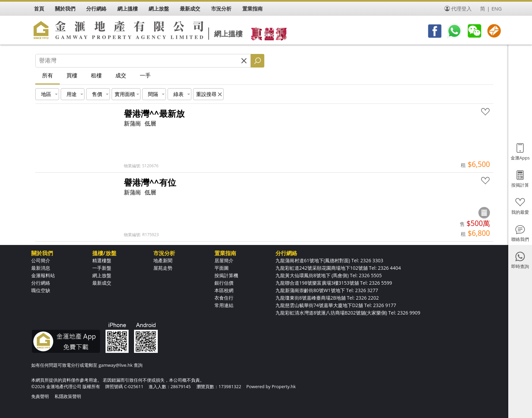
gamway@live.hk (115, 365)
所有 (47, 75)
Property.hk (284, 386)
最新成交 (102, 283)
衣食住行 (224, 298)
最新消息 (41, 268)
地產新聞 (163, 260)
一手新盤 (102, 268)
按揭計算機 (226, 275)
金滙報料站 (43, 275)
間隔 (153, 94)
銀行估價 (224, 283)
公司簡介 (41, 260)
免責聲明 (40, 396)
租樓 (96, 75)
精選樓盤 (102, 260)
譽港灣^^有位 (150, 182)
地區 (46, 94)
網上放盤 (102, 275)
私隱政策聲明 (68, 396)
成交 (121, 75)
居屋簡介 (224, 260)
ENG (497, 8)
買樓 (72, 75)
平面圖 (222, 268)
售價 (97, 94)
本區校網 (224, 290)
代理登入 (461, 8)
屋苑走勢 (163, 268)
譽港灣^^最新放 (154, 113)
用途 (72, 94)
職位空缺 (41, 290)
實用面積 (125, 94)
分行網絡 (41, 283)
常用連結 (224, 305)
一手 (145, 75)
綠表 (178, 94)
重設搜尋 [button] (206, 94)
